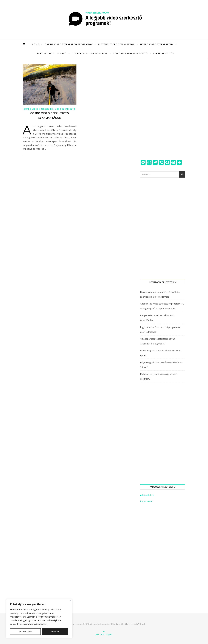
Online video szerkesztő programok (69, 44)
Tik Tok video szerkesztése (90, 53)
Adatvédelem (41, 624)
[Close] (70, 601)
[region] (39, 619)
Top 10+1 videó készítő (52, 53)
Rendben (55, 631)
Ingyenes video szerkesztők (116, 44)
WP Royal (140, 624)
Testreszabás (26, 631)
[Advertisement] (163, 109)
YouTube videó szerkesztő (130, 53)
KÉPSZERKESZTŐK (164, 53)
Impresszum (147, 501)
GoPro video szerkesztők (157, 44)
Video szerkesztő (65, 109)
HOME (36, 44)
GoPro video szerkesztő (38, 109)
